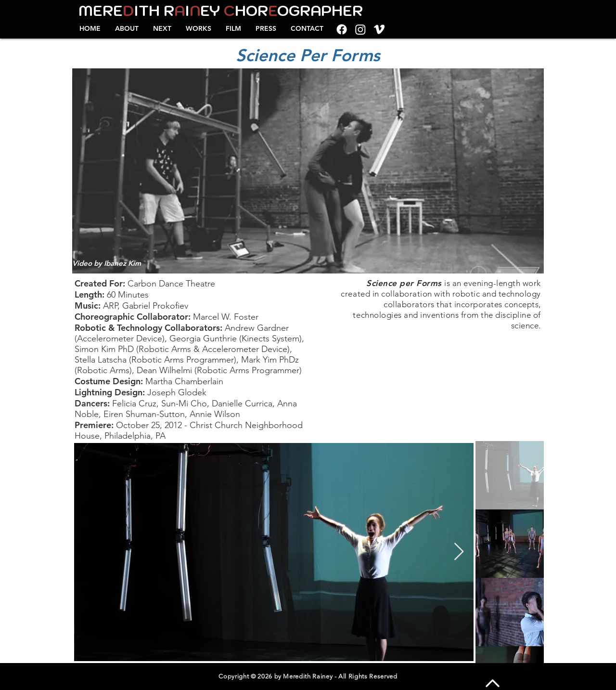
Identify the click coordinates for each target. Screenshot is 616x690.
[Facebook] (342, 29)
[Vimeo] (379, 29)
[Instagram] (360, 29)
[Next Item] (459, 552)
